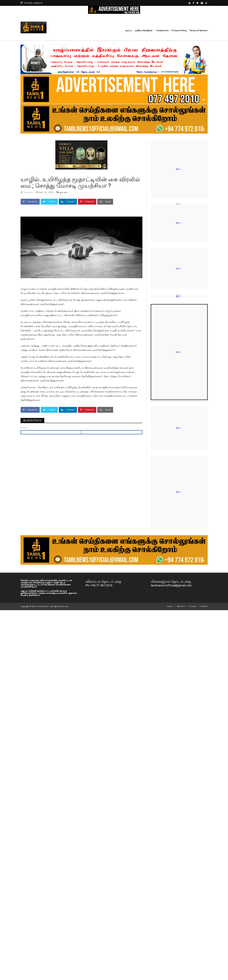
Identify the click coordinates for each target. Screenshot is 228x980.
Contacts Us (162, 30)
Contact (204, 606)
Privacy (193, 606)
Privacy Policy (179, 30)
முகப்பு (128, 30)
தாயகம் (64, 192)
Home (170, 606)
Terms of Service (198, 30)
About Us (181, 606)
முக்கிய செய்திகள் (143, 30)
